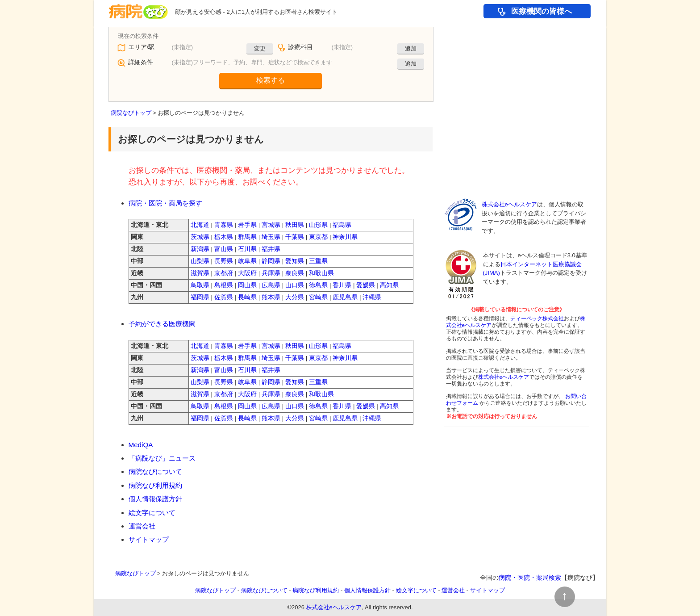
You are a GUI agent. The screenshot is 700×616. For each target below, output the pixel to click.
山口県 (295, 285)
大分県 (295, 297)
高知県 (389, 285)
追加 (411, 48)
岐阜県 (247, 261)
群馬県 (247, 237)
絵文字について (152, 513)
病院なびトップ (131, 113)
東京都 (318, 237)
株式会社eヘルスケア (509, 204)
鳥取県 (200, 285)
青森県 (224, 225)
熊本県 (271, 297)
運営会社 (142, 526)
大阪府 (247, 273)
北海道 (200, 225)
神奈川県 (345, 237)
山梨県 (200, 261)
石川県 (247, 249)
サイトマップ (149, 539)
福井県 (271, 249)
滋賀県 (200, 273)
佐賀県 (224, 297)
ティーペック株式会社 (537, 318)
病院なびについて (155, 471)
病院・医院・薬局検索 (530, 578)
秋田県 (295, 225)
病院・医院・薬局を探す (165, 203)
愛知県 (295, 261)
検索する (271, 80)
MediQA (141, 445)
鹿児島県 (345, 297)
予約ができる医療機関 (162, 324)
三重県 (318, 261)
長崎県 (247, 297)
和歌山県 (321, 273)
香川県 (342, 285)
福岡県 (200, 297)
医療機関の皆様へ (542, 11)
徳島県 (318, 285)
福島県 (342, 225)
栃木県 (224, 237)
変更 (260, 48)
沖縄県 (372, 297)
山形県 (318, 225)
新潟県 (200, 249)
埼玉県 (271, 237)
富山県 (224, 249)
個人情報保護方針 (155, 499)
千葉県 (295, 237)
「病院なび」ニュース (162, 458)
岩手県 (247, 225)
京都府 (224, 273)
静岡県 (271, 261)
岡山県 (247, 285)
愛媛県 (366, 285)
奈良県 (295, 273)
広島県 (271, 285)
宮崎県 (318, 297)
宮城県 (271, 225)
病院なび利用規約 (155, 485)
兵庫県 (271, 273)
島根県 (224, 285)
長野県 (224, 261)
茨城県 (200, 237)
